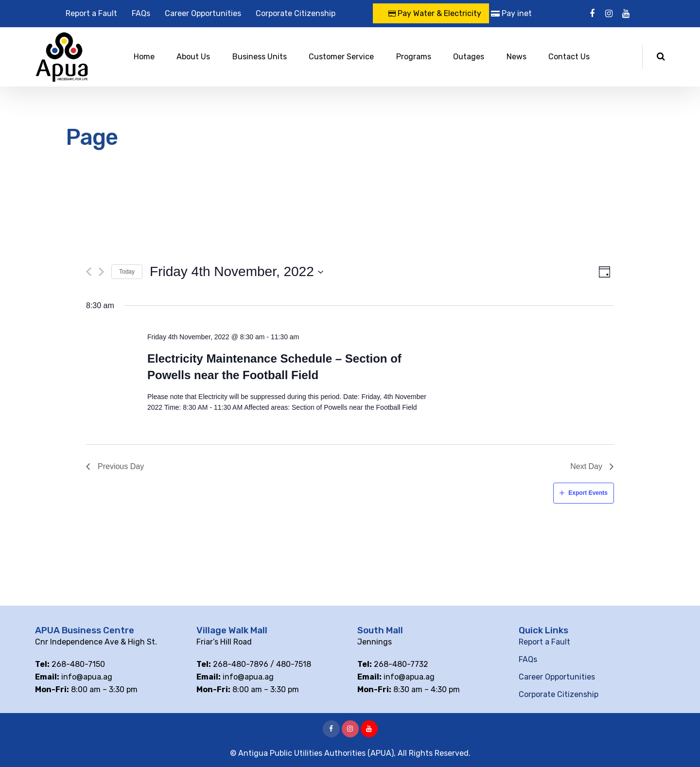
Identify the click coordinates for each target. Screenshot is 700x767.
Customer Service (341, 57)
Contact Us (569, 57)
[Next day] (101, 272)
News (516, 57)
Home (144, 57)
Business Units (260, 57)
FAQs (141, 13)
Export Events (588, 493)
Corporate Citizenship (296, 13)
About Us (193, 57)
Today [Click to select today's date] (127, 272)
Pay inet (511, 13)
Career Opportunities (203, 13)
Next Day (586, 466)
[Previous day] (89, 272)
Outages (469, 57)
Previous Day (121, 466)
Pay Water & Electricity (435, 13)
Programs (414, 57)
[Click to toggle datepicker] (237, 272)
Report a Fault (91, 13)
